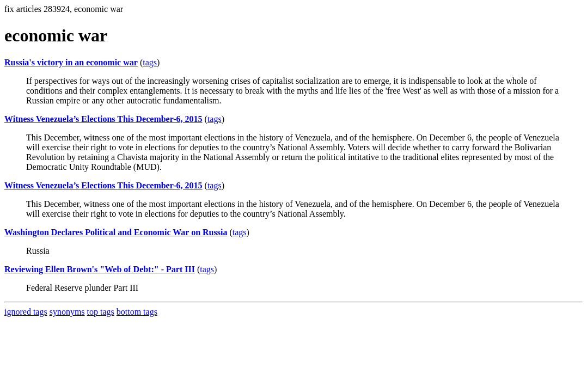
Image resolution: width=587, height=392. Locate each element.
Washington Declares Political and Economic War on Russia (116, 232)
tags (150, 62)
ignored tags (26, 312)
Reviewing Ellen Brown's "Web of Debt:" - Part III (100, 269)
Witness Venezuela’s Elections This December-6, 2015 (103, 119)
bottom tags (137, 312)
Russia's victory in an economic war (71, 62)
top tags (101, 312)
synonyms (67, 312)
